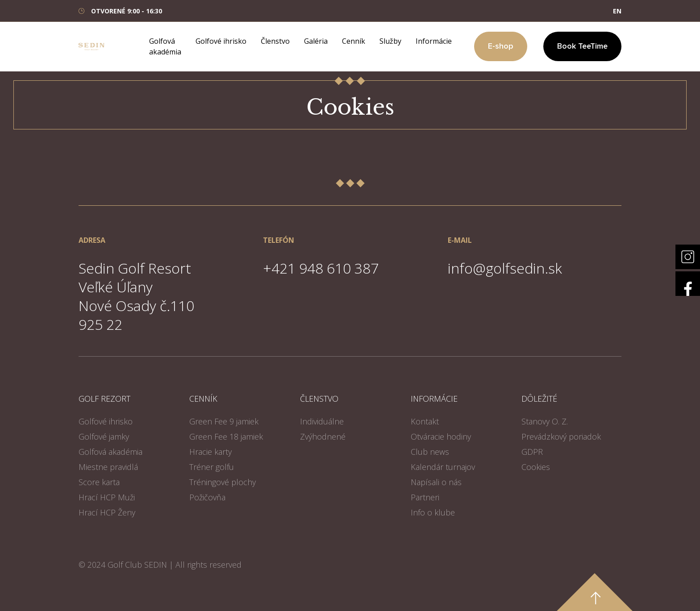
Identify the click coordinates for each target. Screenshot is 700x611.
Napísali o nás (436, 482)
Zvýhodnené (323, 436)
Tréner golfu (212, 467)
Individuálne (322, 421)
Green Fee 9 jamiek (224, 421)
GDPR (532, 452)
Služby (390, 41)
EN (617, 11)
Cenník (354, 41)
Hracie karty (210, 452)
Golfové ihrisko (221, 41)
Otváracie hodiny (441, 436)
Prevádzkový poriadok (561, 436)
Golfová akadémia (110, 452)
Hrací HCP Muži (107, 497)
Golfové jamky (104, 436)
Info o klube (433, 512)
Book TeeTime (582, 46)
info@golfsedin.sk (505, 268)
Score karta (99, 482)
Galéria (316, 41)
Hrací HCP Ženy (107, 512)
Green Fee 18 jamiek (226, 436)
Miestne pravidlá (108, 467)
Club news (430, 452)
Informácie (434, 41)
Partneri (425, 497)
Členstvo (275, 41)
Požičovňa (207, 497)
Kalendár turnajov (443, 467)
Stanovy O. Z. (545, 421)
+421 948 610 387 (321, 268)
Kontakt (425, 421)
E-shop (501, 46)
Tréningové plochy (223, 482)
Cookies (536, 467)
